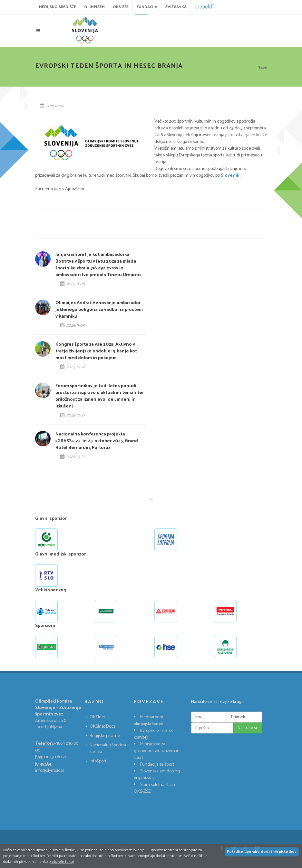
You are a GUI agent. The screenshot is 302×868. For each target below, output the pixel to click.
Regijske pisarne (105, 736)
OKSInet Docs (102, 727)
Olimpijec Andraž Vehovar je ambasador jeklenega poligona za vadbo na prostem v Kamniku (99, 310)
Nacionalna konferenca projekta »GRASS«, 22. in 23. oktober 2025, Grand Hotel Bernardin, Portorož (97, 441)
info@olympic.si (49, 771)
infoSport (98, 761)
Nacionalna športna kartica (108, 749)
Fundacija (147, 7)
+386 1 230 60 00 (57, 747)
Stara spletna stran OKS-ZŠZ (154, 788)
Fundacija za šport (157, 765)
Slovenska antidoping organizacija (157, 775)
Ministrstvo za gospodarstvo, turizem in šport (157, 751)
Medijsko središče (58, 7)
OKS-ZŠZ (121, 7)
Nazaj (262, 67)
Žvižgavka (176, 7)
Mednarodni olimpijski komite (149, 721)
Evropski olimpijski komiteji (154, 734)
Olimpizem (94, 7)
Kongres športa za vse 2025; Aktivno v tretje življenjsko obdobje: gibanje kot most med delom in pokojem (96, 351)
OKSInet (97, 717)
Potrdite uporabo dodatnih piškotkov (262, 852)
